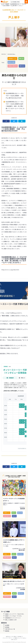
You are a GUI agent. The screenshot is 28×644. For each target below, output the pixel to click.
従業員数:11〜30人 (7, 593)
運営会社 (8, 637)
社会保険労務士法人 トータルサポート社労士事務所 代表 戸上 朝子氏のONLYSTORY (15, 96)
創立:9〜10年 (11, 62)
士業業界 (7, 4)
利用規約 (19, 637)
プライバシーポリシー (8, 638)
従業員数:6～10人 (12, 58)
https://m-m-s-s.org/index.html (10, 270)
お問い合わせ (14, 640)
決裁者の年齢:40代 (13, 66)
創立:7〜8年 (20, 513)
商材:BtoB (22, 66)
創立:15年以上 (20, 554)
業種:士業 (21, 58)
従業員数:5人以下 (7, 513)
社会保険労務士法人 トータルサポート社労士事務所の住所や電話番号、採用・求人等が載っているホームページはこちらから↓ (15, 106)
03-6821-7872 (15, 2)
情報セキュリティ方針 (20, 638)
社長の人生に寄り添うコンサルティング (14, 581)
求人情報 (14, 637)
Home (3, 4)
